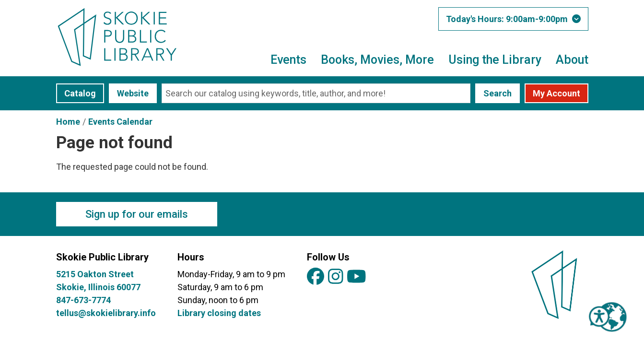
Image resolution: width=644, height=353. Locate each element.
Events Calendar (120, 122)
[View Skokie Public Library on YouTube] (357, 277)
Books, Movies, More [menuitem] (377, 60)
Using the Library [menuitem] (495, 60)
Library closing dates (219, 313)
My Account (556, 93)
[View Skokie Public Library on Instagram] (336, 277)
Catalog (80, 93)
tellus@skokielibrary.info (106, 313)
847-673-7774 (83, 300)
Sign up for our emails (137, 214)
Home (68, 122)
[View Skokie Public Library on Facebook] (316, 277)
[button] (513, 19)
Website (133, 93)
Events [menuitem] (288, 60)
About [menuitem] (572, 60)
